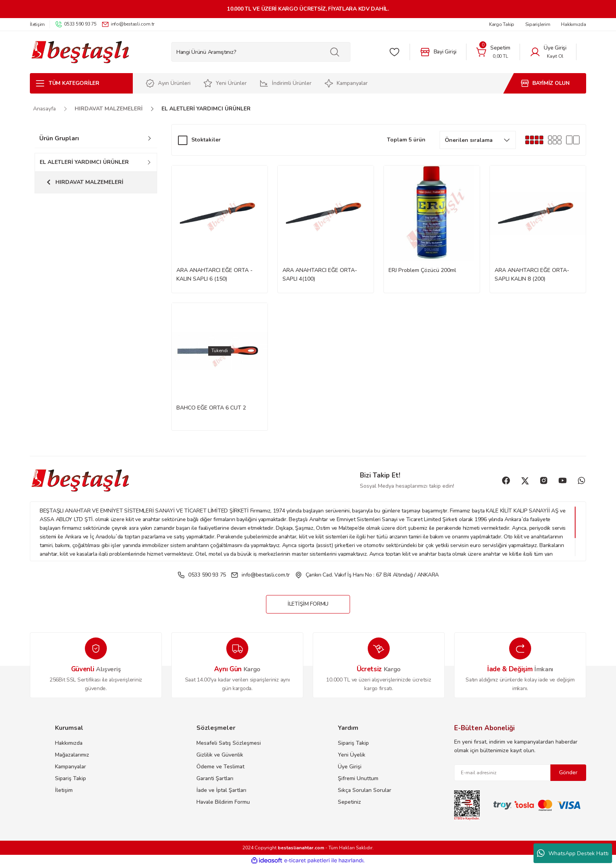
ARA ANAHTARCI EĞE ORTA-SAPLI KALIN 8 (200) (532, 275)
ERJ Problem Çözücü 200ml (422, 270)
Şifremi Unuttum (358, 779)
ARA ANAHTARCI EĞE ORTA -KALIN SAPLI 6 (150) (214, 275)
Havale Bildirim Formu (223, 802)
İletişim (64, 791)
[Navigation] (81, 83)
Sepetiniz (349, 802)
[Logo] (80, 52)
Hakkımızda (69, 743)
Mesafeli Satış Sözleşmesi (229, 743)
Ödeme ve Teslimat (220, 767)
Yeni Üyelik (352, 755)
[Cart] (493, 52)
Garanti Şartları (215, 779)
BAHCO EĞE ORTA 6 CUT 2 (211, 408)
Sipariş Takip (71, 779)
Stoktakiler (206, 140)
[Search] (261, 52)
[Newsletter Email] (520, 773)
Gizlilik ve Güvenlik (220, 755)
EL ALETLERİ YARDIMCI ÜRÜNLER (206, 109)
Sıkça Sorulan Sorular (365, 791)
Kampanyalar (71, 767)
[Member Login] (548, 52)
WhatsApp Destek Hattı (573, 853)
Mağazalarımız (72, 755)
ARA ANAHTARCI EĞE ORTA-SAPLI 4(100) (320, 275)
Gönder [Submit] (568, 773)
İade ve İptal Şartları (221, 791)
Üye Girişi (350, 767)
